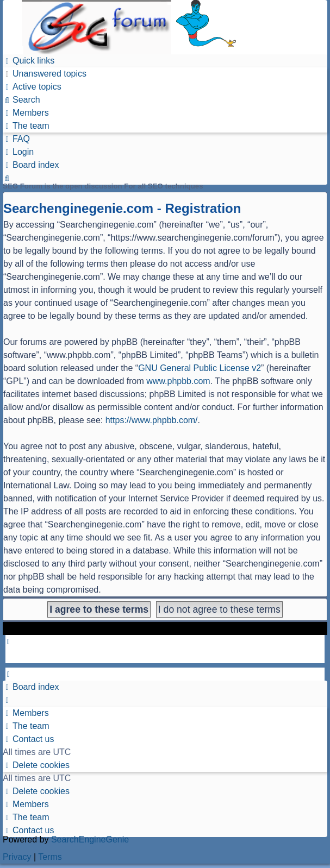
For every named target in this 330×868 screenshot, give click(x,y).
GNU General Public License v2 (200, 368)
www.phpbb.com (178, 381)
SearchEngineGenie (90, 839)
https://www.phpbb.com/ (152, 420)
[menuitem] (45, 74)
